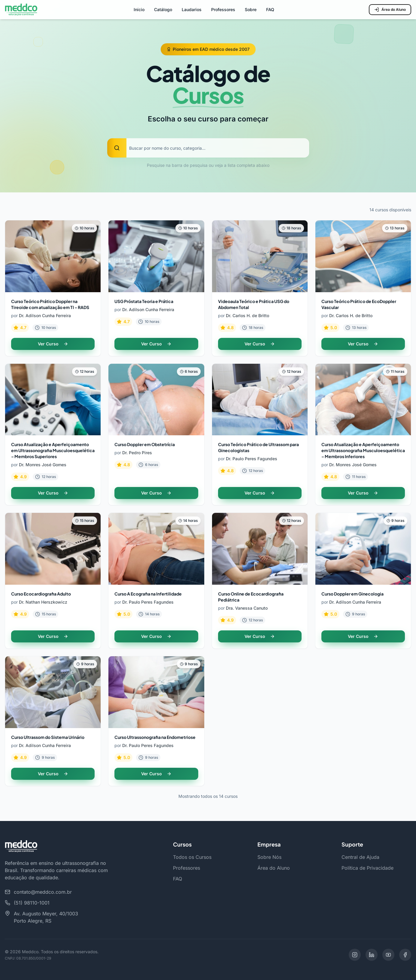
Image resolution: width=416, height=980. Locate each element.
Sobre (251, 9)
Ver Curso (53, 344)
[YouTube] (388, 955)
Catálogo (163, 9)
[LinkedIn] (372, 955)
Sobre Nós (269, 857)
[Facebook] (405, 955)
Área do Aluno (390, 10)
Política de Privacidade (367, 868)
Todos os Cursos (192, 857)
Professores (223, 9)
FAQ (270, 9)
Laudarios (192, 9)
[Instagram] (355, 955)
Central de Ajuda (360, 857)
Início (139, 9)
